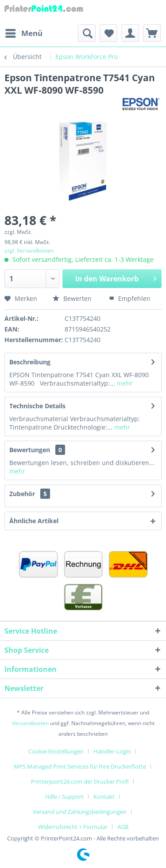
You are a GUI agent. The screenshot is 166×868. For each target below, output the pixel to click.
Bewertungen (30, 450)
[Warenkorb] (152, 33)
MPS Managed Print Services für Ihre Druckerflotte (80, 766)
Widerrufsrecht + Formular (73, 827)
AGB (123, 827)
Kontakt (104, 797)
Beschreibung (30, 362)
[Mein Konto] (130, 33)
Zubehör (30, 494)
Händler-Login (112, 751)
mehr (124, 383)
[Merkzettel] (108, 33)
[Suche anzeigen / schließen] (87, 33)
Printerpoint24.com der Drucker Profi (80, 781)
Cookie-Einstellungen (56, 751)
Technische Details (37, 406)
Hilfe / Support (64, 797)
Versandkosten (30, 723)
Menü (24, 32)
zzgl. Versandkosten (29, 251)
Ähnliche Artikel (34, 521)
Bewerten (72, 298)
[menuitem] (23, 33)
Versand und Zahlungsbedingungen (80, 812)
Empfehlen (130, 298)
